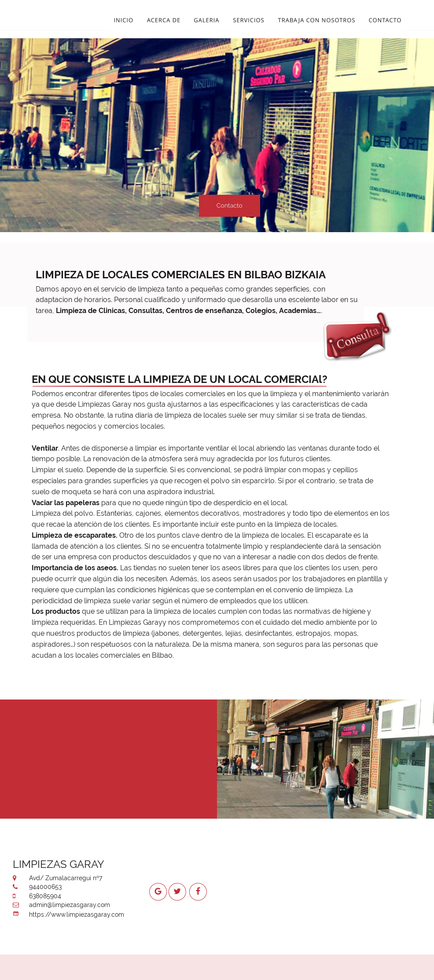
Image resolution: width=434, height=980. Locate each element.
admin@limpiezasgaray (63, 905)
